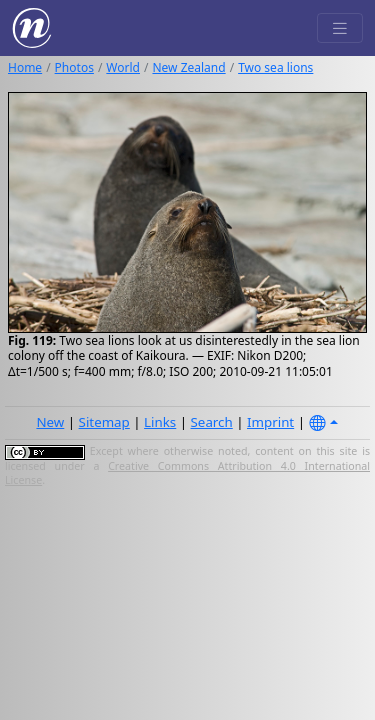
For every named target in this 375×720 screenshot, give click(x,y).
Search (212, 422)
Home (25, 67)
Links (160, 422)
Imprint (270, 422)
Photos (74, 67)
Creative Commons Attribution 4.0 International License (187, 473)
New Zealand (188, 67)
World (123, 67)
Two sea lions (275, 67)
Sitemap (104, 422)
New (50, 422)
